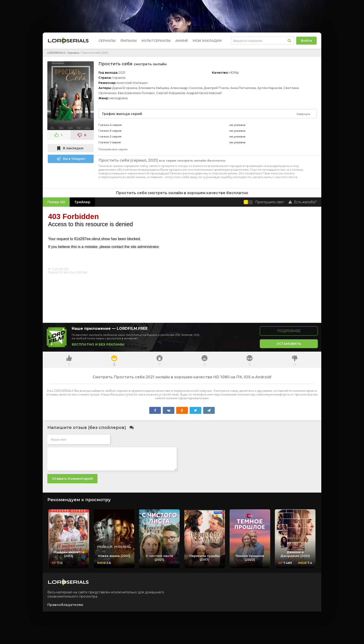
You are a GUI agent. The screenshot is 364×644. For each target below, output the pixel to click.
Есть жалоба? (303, 202)
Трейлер (82, 202)
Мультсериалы (156, 41)
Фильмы (128, 41)
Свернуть (303, 114)
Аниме (182, 41)
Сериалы (107, 41)
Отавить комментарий (72, 479)
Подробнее (289, 331)
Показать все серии (113, 149)
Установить (289, 344)
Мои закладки (207, 41)
